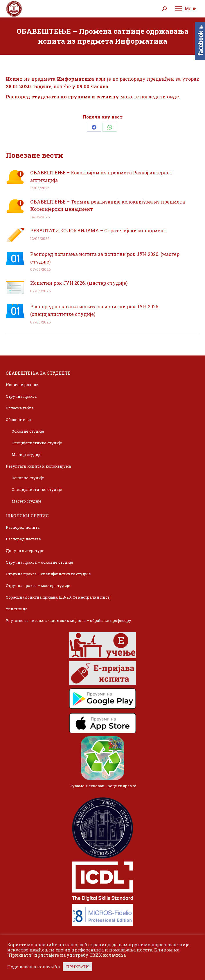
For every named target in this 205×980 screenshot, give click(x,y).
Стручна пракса (21, 396)
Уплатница (17, 609)
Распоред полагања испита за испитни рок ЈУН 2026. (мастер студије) (105, 258)
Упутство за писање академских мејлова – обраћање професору (69, 620)
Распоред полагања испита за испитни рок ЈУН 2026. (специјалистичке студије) (95, 310)
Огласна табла (20, 408)
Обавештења (18, 420)
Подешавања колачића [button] (34, 967)
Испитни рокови (22, 385)
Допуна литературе (25, 551)
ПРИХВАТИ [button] (78, 967)
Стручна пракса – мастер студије (38, 585)
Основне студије (28, 431)
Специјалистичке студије (37, 443)
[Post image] (15, 177)
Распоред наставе (23, 539)
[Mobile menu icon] (186, 9)
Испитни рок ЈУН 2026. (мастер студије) (79, 283)
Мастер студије (27, 454)
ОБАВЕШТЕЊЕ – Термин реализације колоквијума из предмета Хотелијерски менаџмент (108, 205)
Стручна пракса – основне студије (39, 562)
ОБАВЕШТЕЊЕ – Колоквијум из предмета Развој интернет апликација (101, 176)
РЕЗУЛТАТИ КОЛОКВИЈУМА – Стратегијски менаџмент (98, 230)
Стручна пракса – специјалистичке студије (48, 574)
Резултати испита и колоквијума (38, 466)
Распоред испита (23, 527)
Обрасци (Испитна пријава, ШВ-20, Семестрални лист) (58, 597)
